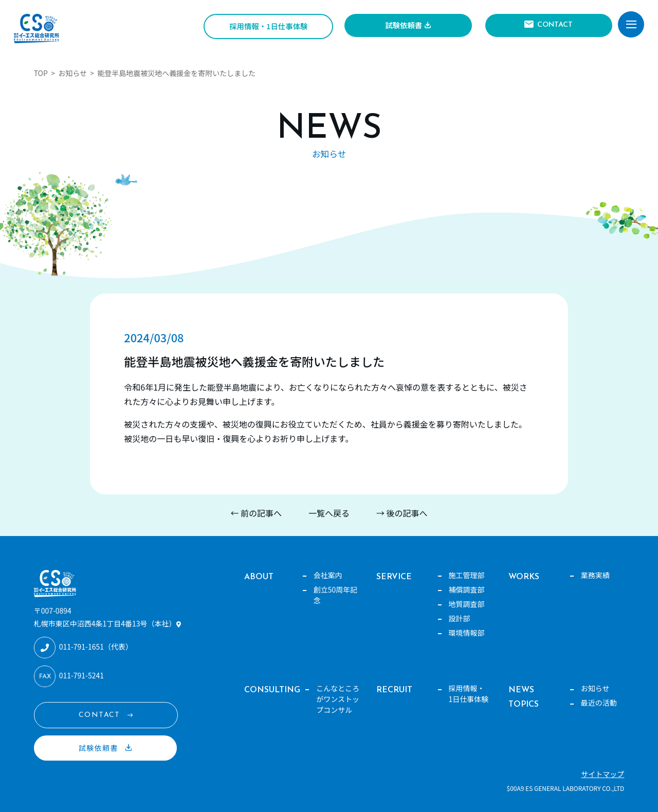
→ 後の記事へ (402, 513)
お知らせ (72, 73)
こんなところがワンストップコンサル (338, 699)
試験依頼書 (404, 25)
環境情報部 (467, 633)
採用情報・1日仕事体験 (268, 26)
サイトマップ (602, 774)
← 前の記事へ (256, 513)
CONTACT (555, 25)
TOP (41, 73)
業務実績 (595, 575)
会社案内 (328, 575)
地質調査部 (467, 604)
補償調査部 (467, 589)
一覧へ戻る (329, 513)
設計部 (460, 618)
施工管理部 (467, 575)
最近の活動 (599, 703)
